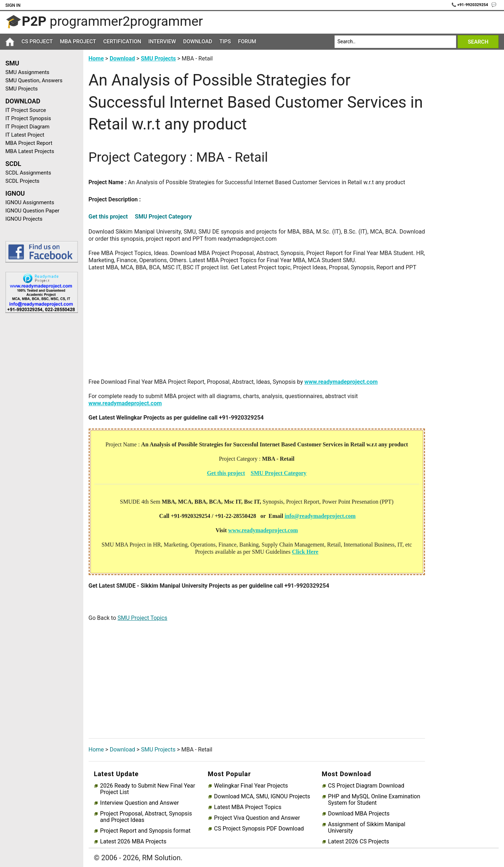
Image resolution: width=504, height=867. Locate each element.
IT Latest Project (25, 135)
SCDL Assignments (28, 173)
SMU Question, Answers (34, 80)
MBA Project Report (29, 143)
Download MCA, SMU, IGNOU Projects (262, 797)
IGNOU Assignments (30, 202)
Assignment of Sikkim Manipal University (367, 828)
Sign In (13, 5)
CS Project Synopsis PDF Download (259, 829)
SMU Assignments (27, 72)
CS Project (37, 41)
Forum (247, 41)
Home (96, 58)
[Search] (395, 42)
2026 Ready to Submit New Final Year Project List (148, 789)
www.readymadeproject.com (341, 382)
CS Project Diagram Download (366, 786)
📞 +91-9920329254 (470, 5)
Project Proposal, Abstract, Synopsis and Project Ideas (146, 817)
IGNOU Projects (24, 219)
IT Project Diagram (27, 127)
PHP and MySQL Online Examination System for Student (374, 800)
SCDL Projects (22, 181)
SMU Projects (21, 89)
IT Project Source (26, 110)
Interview (162, 41)
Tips (225, 41)
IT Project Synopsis (28, 118)
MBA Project (78, 41)
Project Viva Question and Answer (257, 818)
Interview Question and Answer (139, 803)
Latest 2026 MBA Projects (133, 842)
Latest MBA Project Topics (248, 807)
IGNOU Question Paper (32, 211)
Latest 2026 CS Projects (359, 842)
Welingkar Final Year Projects (251, 786)
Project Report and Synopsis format (145, 831)
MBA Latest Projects (30, 151)
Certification (122, 41)
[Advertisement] (39, 432)
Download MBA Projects (359, 814)
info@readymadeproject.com (320, 516)
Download (198, 41)
